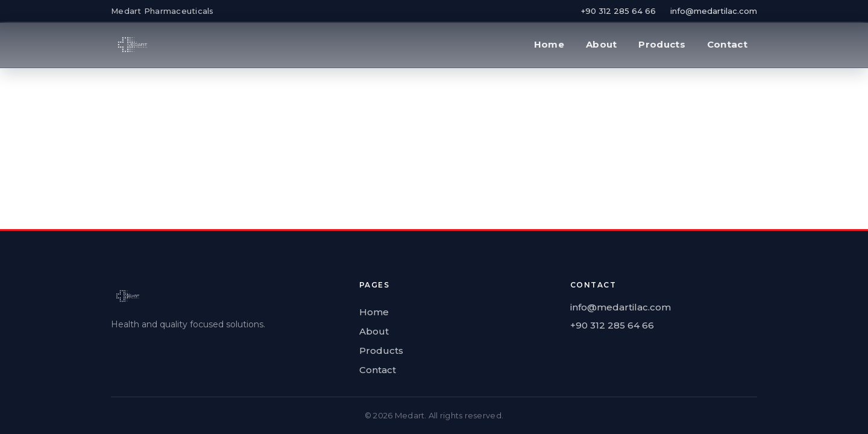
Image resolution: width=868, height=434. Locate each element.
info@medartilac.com (714, 11)
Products (662, 44)
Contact (727, 44)
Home (549, 44)
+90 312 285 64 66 (618, 11)
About (602, 44)
